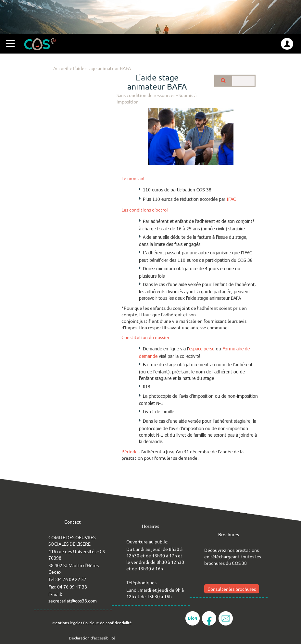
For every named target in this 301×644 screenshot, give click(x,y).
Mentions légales (67, 623)
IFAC (231, 199)
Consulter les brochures (232, 589)
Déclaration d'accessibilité (92, 638)
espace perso (202, 349)
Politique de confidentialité (107, 623)
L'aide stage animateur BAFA (102, 68)
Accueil (61, 68)
